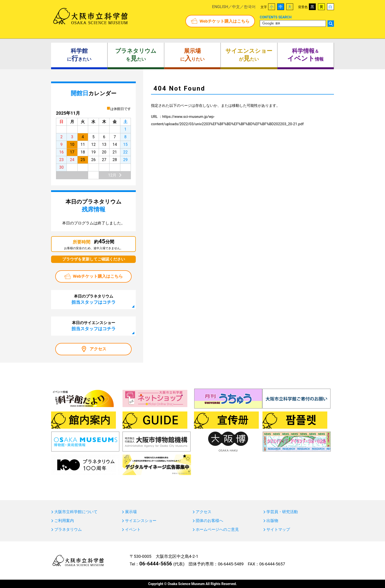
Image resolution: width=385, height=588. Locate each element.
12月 (112, 175)
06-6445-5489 (231, 564)
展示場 (131, 512)
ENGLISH (220, 7)
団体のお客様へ (209, 521)
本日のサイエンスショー (94, 326)
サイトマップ (278, 530)
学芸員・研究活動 (282, 512)
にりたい (192, 55)
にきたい (79, 55)
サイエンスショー (141, 521)
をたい (136, 55)
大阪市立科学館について (76, 512)
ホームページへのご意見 (217, 530)
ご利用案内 (64, 521)
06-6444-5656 (156, 564)
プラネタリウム (68, 530)
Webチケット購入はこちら (225, 21)
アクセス (98, 349)
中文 (236, 7)
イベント (133, 530)
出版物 (272, 521)
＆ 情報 (305, 55)
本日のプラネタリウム (94, 299)
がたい (249, 55)
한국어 (250, 7)
